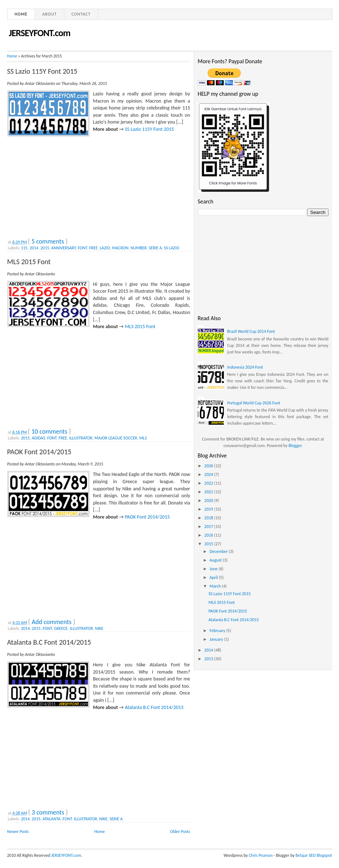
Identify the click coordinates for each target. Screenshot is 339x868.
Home (21, 14)
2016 (209, 535)
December (219, 551)
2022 (209, 483)
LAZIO (105, 248)
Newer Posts (18, 832)
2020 (209, 500)
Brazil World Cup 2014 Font (251, 331)
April (214, 577)
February (218, 631)
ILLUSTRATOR (81, 438)
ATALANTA (52, 819)
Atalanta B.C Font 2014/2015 (49, 642)
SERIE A (155, 248)
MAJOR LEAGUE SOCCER (116, 438)
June (214, 569)
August (216, 560)
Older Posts (180, 832)
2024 (209, 474)
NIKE (99, 628)
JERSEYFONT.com (40, 33)
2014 (34, 248)
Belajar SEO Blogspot (314, 855)
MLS (143, 438)
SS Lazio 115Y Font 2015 (42, 71)
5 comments (48, 241)
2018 (209, 518)
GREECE (61, 628)
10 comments (49, 431)
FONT (82, 248)
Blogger (295, 446)
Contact (81, 14)
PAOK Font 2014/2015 (39, 452)
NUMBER (139, 248)
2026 (209, 466)
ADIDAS (38, 438)
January (217, 639)
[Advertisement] (61, 186)
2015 (45, 248)
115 (24, 248)
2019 (209, 509)
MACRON (120, 248)
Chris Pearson (261, 855)
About (49, 14)
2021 (209, 492)
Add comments (52, 622)
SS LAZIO (171, 248)
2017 (209, 527)
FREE (94, 248)
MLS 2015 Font (29, 262)
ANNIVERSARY (64, 248)
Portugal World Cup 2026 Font (254, 403)
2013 (209, 659)
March (216, 586)
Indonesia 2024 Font (245, 367)
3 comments (48, 812)
